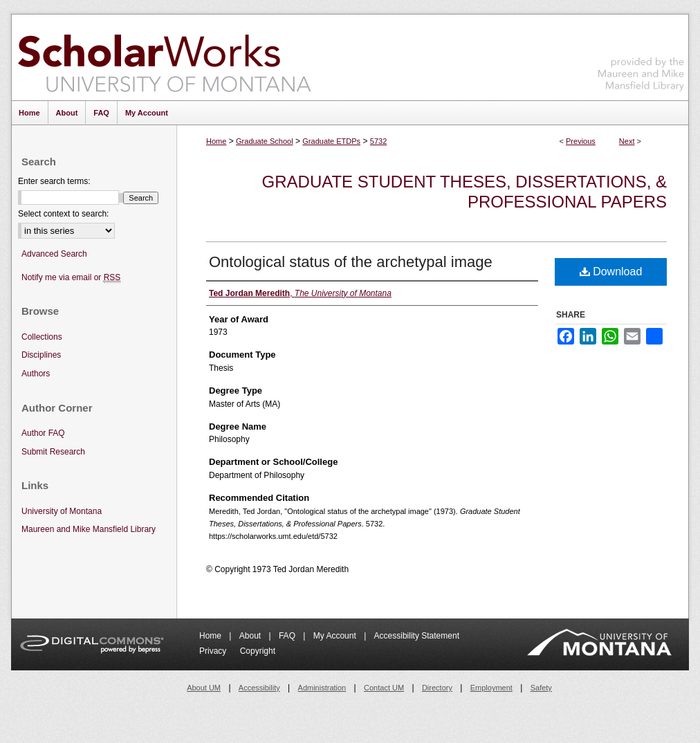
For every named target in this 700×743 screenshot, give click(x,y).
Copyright (258, 651)
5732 (378, 141)
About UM (204, 688)
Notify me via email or (71, 278)
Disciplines (41, 355)
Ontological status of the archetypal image (351, 262)
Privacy (214, 651)
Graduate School (265, 141)
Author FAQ (43, 433)
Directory (437, 688)
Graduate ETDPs (331, 141)
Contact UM (384, 688)
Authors (36, 374)
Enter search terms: (54, 181)
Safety (541, 688)
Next (627, 141)
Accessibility (259, 688)
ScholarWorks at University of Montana (164, 57)
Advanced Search (54, 254)
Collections (42, 337)
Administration (322, 688)
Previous (581, 141)
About (251, 636)
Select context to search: (63, 214)
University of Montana (62, 511)
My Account (336, 636)
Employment (491, 688)
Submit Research (53, 452)
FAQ (288, 636)
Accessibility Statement (417, 636)
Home (216, 141)
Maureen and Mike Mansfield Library (641, 55)
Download (611, 272)
